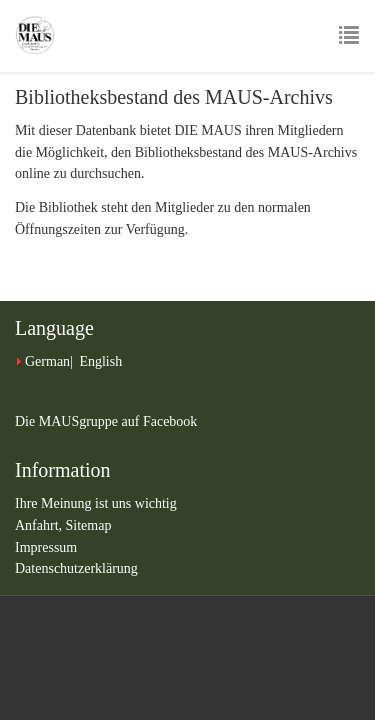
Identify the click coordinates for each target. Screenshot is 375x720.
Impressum (46, 547)
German (47, 361)
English (100, 361)
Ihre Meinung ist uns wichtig (96, 503)
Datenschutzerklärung (76, 568)
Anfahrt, (40, 525)
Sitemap (89, 525)
